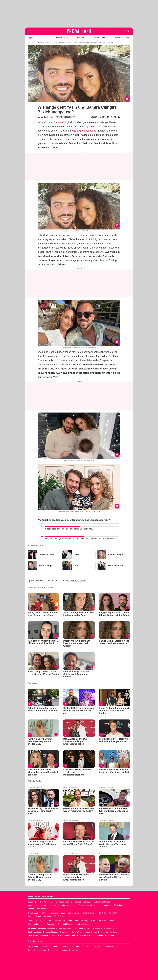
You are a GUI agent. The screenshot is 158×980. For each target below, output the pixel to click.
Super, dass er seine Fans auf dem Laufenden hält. (69, 529)
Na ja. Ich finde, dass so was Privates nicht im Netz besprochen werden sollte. (82, 539)
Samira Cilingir (62, 122)
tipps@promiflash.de (75, 581)
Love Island (96, 127)
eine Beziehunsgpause (84, 131)
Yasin (40, 122)
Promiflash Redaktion (65, 117)
